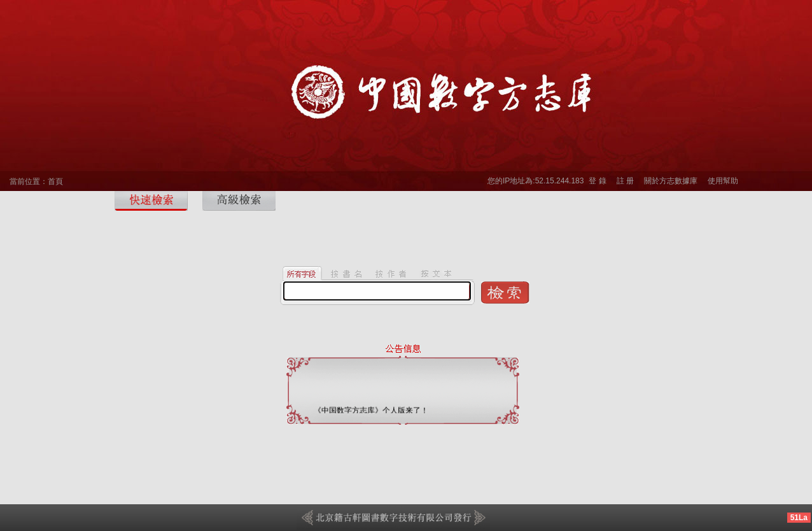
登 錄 (597, 181)
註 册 (625, 181)
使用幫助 (723, 181)
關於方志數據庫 (671, 181)
